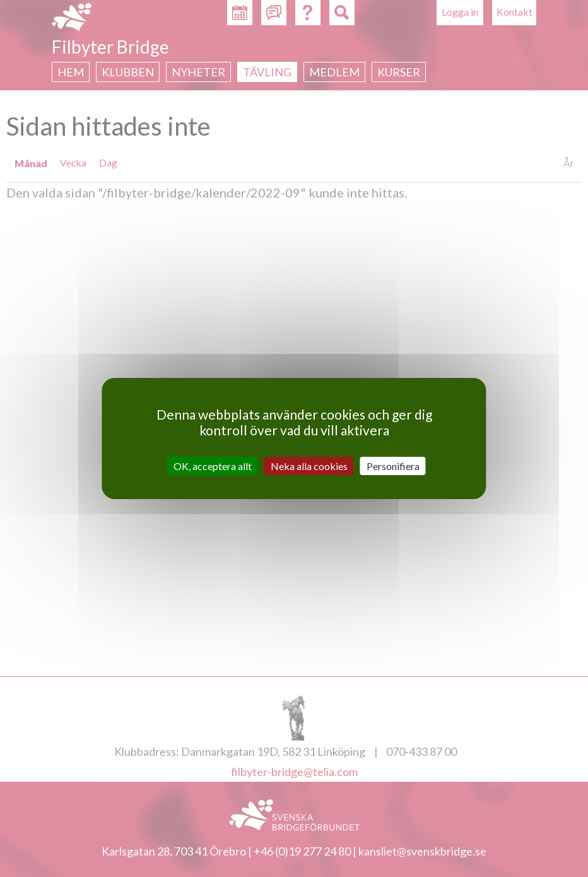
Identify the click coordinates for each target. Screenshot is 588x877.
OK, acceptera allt (213, 466)
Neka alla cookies (309, 466)
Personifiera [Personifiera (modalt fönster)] (393, 466)
